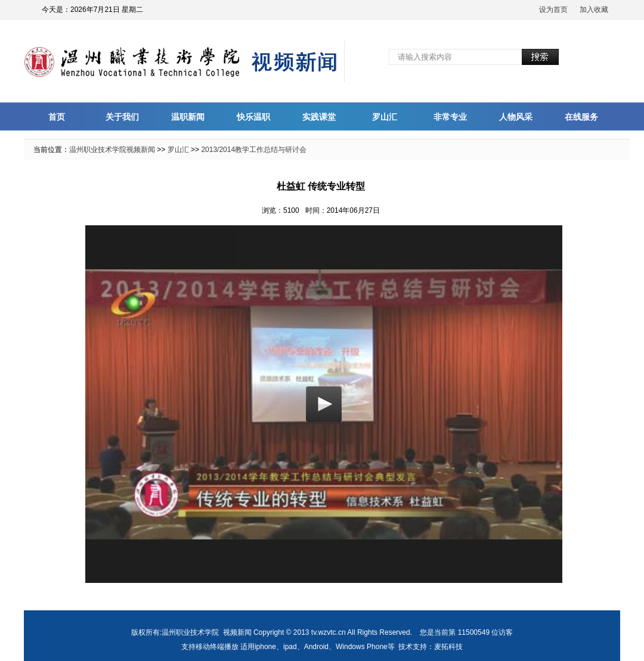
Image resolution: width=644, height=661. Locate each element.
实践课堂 (319, 117)
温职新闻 (188, 117)
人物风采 (516, 117)
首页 (57, 117)
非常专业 (450, 117)
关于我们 (122, 117)
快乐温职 (253, 117)
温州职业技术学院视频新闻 (112, 150)
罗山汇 (385, 117)
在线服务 (581, 117)
